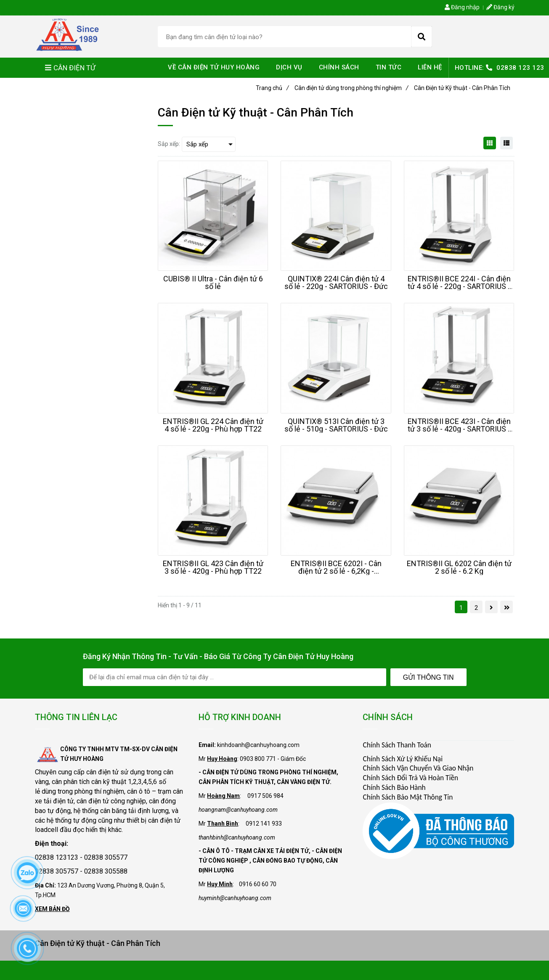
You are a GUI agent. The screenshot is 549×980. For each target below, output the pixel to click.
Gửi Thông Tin (428, 677)
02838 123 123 (520, 68)
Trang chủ (272, 88)
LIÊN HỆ (430, 67)
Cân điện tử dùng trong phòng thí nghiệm (351, 88)
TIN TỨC (389, 67)
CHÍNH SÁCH (339, 67)
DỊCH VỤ (289, 67)
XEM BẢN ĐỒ (52, 909)
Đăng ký (500, 7)
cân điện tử (102, 772)
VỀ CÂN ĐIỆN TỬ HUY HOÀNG (214, 67)
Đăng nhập (462, 7)
